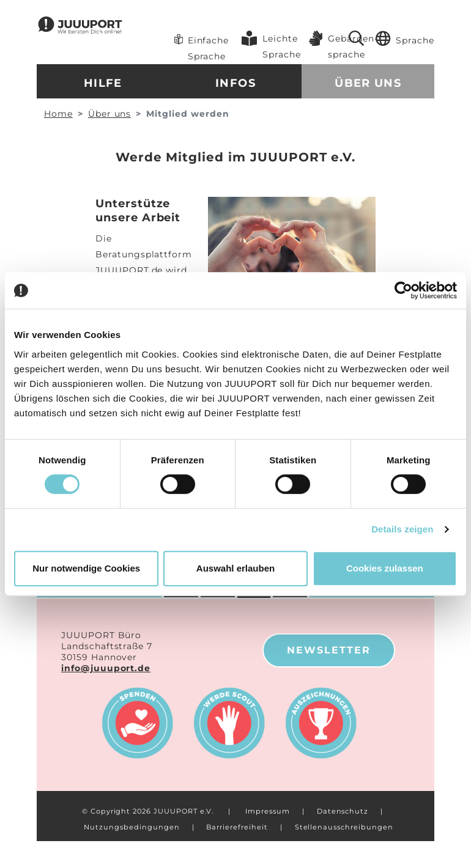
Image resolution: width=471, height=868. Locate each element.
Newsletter (329, 650)
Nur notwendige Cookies (86, 568)
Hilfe (103, 83)
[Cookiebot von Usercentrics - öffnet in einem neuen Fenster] (403, 290)
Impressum (268, 811)
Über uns (368, 83)
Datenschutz (343, 811)
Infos (236, 83)
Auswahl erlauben (236, 568)
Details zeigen (402, 529)
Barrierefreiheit (237, 827)
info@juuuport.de (106, 668)
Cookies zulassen (385, 568)
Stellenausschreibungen (344, 827)
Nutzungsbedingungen (132, 827)
